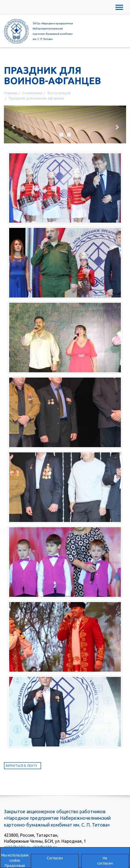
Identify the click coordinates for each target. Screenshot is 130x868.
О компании (32, 93)
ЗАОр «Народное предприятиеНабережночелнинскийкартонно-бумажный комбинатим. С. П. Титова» (53, 31)
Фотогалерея (59, 93)
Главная (11, 93)
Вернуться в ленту (21, 766)
